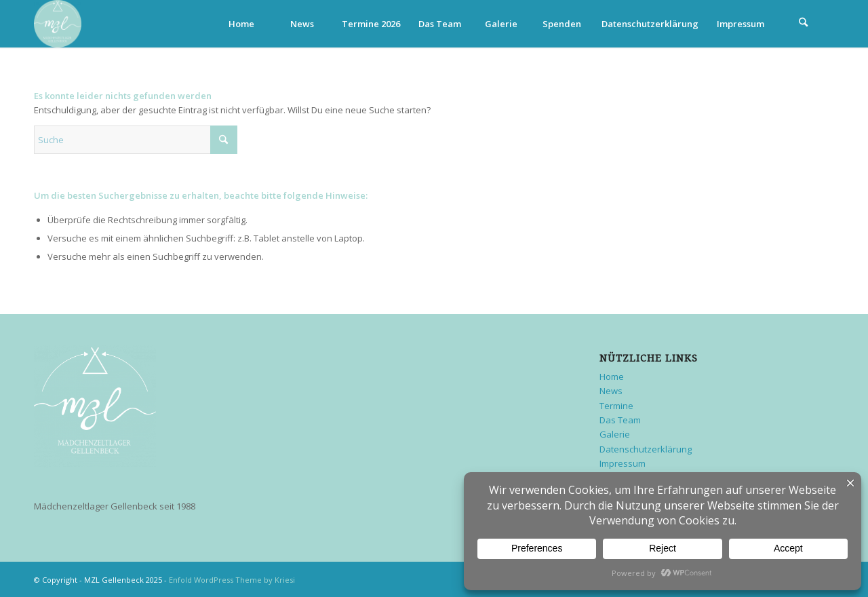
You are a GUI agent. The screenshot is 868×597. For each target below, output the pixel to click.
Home (612, 377)
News (611, 391)
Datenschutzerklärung (646, 449)
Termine (616, 406)
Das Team (620, 420)
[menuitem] (241, 24)
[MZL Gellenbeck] (58, 24)
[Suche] (804, 24)
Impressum (623, 463)
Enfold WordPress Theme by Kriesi (232, 580)
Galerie (615, 434)
